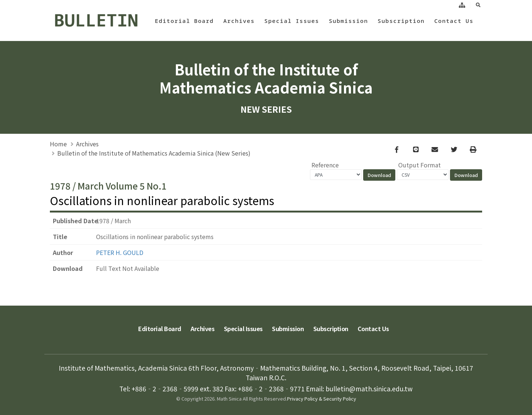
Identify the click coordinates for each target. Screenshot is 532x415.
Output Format (420, 165)
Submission (348, 21)
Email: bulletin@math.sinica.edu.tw (359, 388)
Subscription (401, 21)
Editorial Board (184, 21)
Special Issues (292, 21)
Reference (325, 165)
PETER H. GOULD (120, 253)
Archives (239, 21)
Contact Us (454, 21)
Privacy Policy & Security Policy (322, 398)
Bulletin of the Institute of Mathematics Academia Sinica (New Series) (154, 153)
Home (58, 144)
